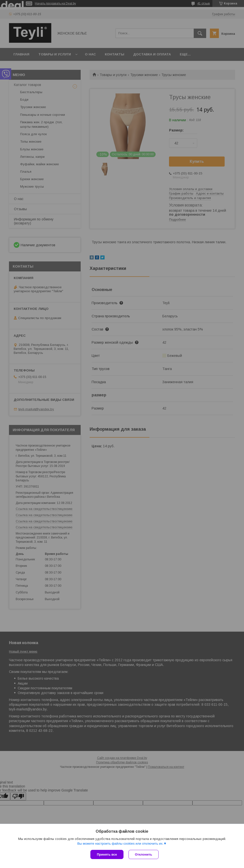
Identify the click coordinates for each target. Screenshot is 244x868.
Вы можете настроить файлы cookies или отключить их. (120, 844)
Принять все (107, 854)
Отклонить (144, 854)
